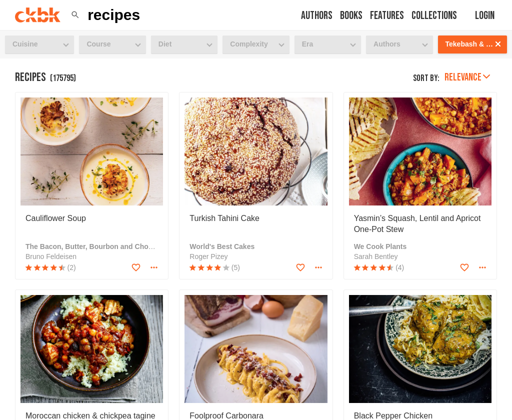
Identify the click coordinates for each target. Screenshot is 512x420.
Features (387, 16)
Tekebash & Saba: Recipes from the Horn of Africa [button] (476, 44)
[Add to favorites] (136, 267)
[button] (75, 15)
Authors (317, 16)
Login (485, 16)
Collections (434, 16)
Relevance (467, 77)
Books (351, 16)
